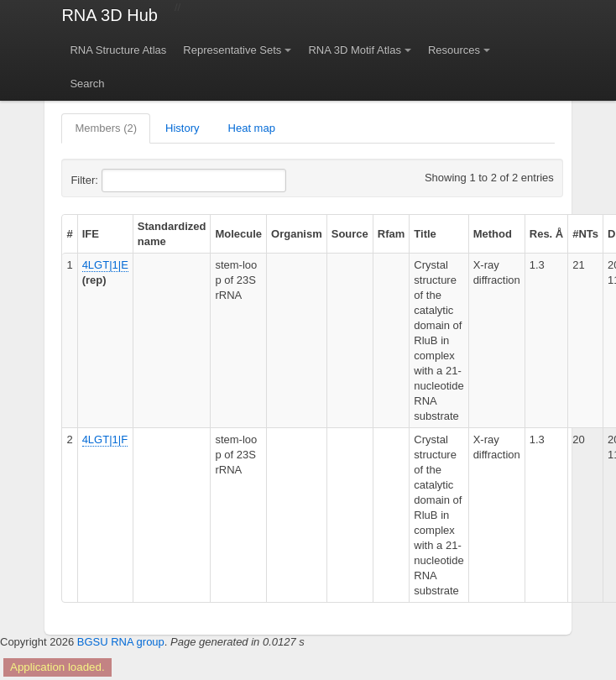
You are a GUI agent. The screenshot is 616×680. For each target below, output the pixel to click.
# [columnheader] (69, 234)
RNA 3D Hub (110, 15)
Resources (454, 50)
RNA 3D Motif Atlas (355, 50)
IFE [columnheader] (91, 234)
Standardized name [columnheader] (172, 234)
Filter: (125, 180)
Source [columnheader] (350, 234)
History (182, 128)
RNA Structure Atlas (118, 50)
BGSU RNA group (121, 642)
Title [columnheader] (425, 234)
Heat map (252, 128)
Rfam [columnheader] (392, 234)
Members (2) (106, 128)
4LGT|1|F (105, 439)
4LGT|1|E (105, 265)
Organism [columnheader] (297, 234)
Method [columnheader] (493, 234)
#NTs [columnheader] (585, 234)
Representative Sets (232, 50)
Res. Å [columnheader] (546, 234)
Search (87, 84)
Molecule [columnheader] (238, 234)
